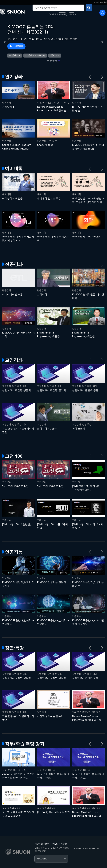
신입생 (72, 14)
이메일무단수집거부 (59, 844)
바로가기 (19, 46)
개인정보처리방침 (42, 844)
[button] (5, 42)
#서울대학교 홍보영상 (35, 55)
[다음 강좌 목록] (102, 77)
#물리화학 (55, 55)
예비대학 (62, 14)
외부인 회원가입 (100, 2)
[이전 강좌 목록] (90, 77)
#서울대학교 (15, 55)
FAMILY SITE (42, 859)
